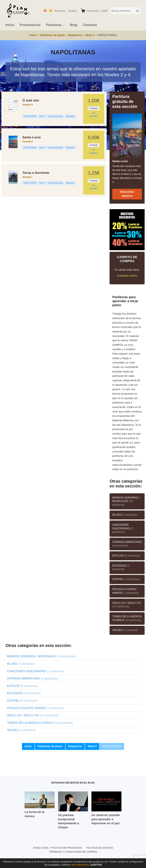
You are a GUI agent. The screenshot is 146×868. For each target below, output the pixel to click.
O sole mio (31, 100)
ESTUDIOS (121, 568)
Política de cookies (100, 848)
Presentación (30, 25)
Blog (74, 25)
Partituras (54, 25)
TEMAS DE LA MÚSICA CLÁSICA (127, 618)
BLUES (125, 515)
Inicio (10, 25)
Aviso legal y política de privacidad (58, 848)
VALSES (125, 630)
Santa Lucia (31, 137)
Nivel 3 (42, 116)
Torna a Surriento (36, 173)
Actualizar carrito (127, 276)
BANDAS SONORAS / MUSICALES (126, 501)
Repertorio (70, 116)
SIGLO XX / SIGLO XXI (127, 605)
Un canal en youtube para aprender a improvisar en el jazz (106, 819)
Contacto (90, 25)
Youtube (72, 11)
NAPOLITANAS (30, 116)
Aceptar (96, 865)
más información (80, 865)
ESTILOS (126, 556)
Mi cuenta (60, 11)
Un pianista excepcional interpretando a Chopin (69, 821)
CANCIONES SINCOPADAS (123, 528)
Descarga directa (127, 194)
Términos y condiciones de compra (73, 852)
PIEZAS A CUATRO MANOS (125, 591)
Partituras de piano (55, 116)
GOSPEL (126, 579)
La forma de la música (34, 814)
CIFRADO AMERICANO (127, 544)
